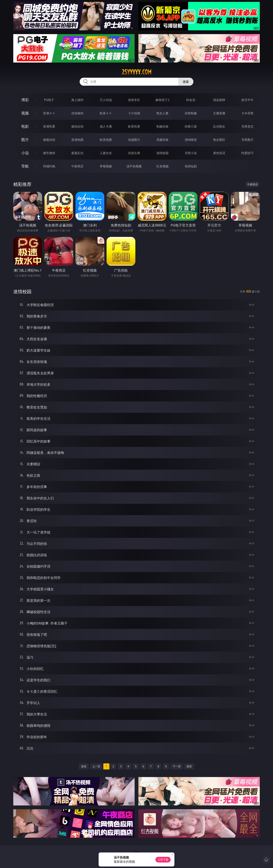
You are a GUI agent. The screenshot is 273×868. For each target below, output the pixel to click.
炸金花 (191, 100)
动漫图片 (134, 140)
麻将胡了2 (162, 100)
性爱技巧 (247, 153)
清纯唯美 (191, 140)
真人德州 (77, 100)
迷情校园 (162, 153)
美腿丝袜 (162, 140)
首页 (84, 766)
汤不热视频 (134, 166)
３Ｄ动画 (134, 113)
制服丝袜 (162, 126)
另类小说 (191, 153)
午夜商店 (77, 166)
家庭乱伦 (77, 153)
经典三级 (191, 126)
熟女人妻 (162, 113)
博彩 (25, 100)
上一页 (96, 766)
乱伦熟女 (219, 126)
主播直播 (219, 113)
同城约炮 (49, 166)
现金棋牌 (219, 100)
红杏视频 (162, 166)
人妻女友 (106, 153)
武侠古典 (134, 153)
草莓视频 (106, 166)
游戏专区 (134, 100)
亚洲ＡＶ (49, 113)
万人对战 (106, 100)
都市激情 (49, 153)
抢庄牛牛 (247, 100)
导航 (25, 166)
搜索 (186, 82)
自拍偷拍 (77, 113)
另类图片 (247, 140)
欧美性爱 (134, 126)
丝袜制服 (191, 113)
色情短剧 (191, 166)
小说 (25, 153)
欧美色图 (106, 140)
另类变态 (247, 126)
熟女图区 (219, 140)
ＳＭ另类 (247, 113)
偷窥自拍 (49, 140)
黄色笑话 (219, 153)
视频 (25, 113)
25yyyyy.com (137, 72)
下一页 (177, 766)
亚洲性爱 (49, 126)
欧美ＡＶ (106, 113)
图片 (25, 140)
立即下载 (163, 860)
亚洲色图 (77, 140)
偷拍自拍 (77, 126)
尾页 (189, 766)
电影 (25, 126)
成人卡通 (106, 126)
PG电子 (49, 100)
